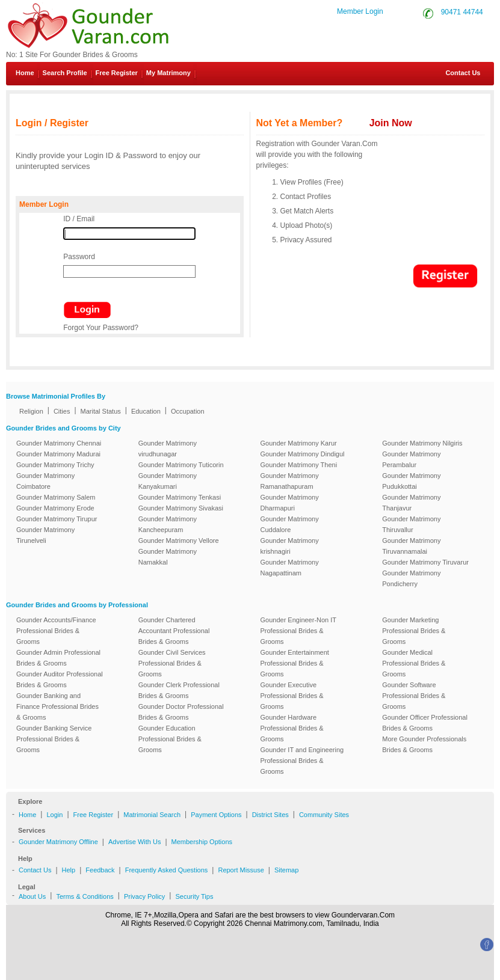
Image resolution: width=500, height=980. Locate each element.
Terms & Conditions (85, 896)
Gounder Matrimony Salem (56, 497)
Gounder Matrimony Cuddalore (290, 524)
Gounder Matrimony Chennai (59, 443)
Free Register (117, 73)
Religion (31, 411)
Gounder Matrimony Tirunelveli (45, 535)
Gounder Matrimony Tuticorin (181, 465)
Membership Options (202, 842)
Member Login (360, 11)
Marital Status (101, 411)
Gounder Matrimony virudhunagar (168, 449)
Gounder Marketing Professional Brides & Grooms (414, 631)
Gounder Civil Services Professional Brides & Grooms (172, 663)
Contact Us (458, 73)
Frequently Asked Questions (167, 870)
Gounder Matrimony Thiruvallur (411, 524)
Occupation (188, 411)
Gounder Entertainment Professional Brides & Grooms (295, 663)
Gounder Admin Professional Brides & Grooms (58, 658)
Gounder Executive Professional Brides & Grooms (292, 696)
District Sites (270, 815)
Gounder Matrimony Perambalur (411, 459)
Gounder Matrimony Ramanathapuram (290, 481)
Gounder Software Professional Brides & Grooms (414, 696)
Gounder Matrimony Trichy (55, 465)
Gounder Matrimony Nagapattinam (290, 568)
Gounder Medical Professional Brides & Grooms (414, 663)
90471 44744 (462, 12)
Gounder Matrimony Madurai (58, 454)
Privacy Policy (144, 896)
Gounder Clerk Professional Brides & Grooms (179, 690)
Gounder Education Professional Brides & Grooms (170, 739)
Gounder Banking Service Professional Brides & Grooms (54, 739)
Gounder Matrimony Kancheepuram (168, 524)
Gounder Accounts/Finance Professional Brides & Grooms (56, 631)
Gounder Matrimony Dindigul (303, 454)
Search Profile (65, 73)
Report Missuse (241, 870)
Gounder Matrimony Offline (58, 842)
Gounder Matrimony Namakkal (168, 557)
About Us (32, 896)
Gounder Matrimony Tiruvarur (425, 562)
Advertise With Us (134, 842)
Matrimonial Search (152, 815)
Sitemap (286, 870)
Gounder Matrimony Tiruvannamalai (411, 546)
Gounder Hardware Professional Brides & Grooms (292, 728)
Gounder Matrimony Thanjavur (411, 503)
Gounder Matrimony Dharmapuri (290, 503)
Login (54, 815)
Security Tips (194, 896)
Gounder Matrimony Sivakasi (181, 508)
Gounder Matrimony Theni (299, 465)
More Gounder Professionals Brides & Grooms (424, 744)
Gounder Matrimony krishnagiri (290, 546)
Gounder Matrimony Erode (55, 508)
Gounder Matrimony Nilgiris (422, 443)
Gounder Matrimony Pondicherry (411, 578)
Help (69, 870)
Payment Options (216, 815)
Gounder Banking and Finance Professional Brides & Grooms (57, 706)
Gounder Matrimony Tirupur (57, 519)
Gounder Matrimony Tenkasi (180, 497)
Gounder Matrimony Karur (299, 443)
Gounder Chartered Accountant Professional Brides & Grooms (174, 631)
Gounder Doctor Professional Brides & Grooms (181, 712)
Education (146, 411)
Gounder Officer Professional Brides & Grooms (425, 723)
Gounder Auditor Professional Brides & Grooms (60, 679)
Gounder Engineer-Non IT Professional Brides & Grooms (298, 631)
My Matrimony (168, 73)
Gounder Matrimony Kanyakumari (168, 481)
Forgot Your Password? (101, 328)
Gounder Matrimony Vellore (179, 541)
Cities (62, 411)
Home (25, 73)
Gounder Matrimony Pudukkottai (411, 481)
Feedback (100, 870)
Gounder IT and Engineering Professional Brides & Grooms (302, 761)
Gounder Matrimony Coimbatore (45, 481)
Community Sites (324, 815)
